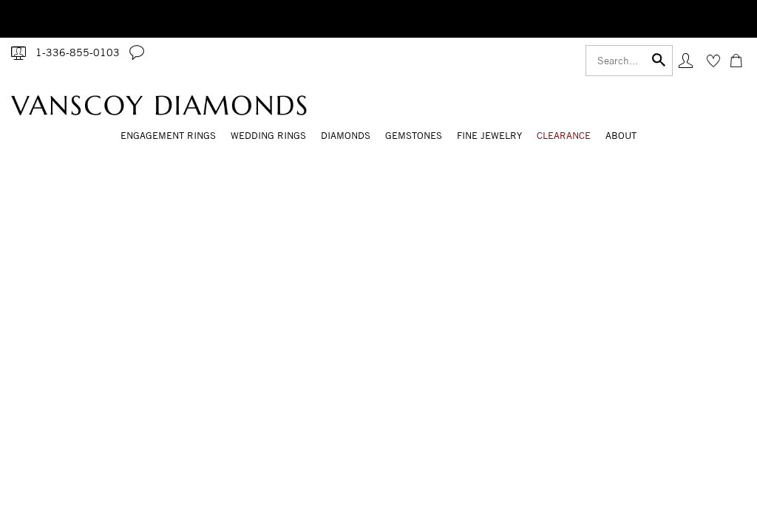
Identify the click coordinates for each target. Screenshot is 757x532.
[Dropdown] (168, 136)
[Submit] (659, 59)
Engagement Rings (168, 136)
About (621, 136)
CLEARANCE (564, 136)
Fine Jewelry (489, 136)
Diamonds (346, 136)
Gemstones (414, 136)
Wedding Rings (268, 136)
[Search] (629, 61)
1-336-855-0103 (78, 52)
